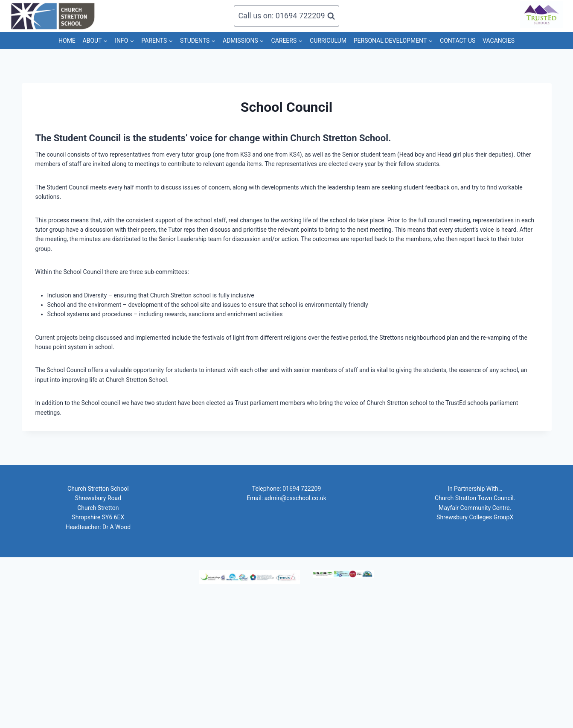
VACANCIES (499, 41)
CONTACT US (458, 41)
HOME (67, 41)
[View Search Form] (286, 16)
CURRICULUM (328, 41)
